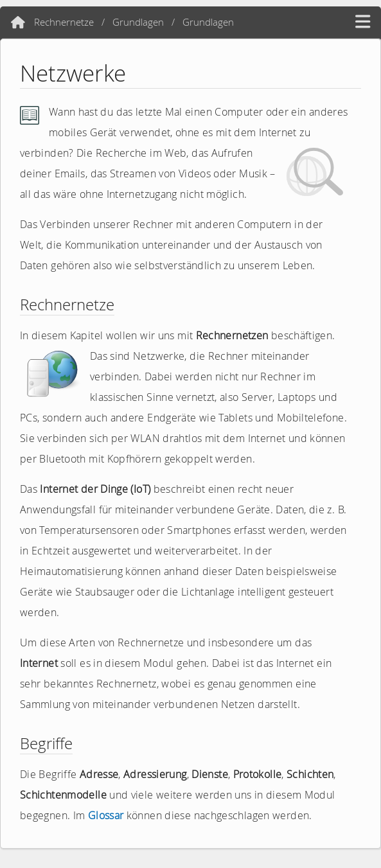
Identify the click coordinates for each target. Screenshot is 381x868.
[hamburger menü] (363, 22)
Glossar (106, 815)
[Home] (18, 22)
